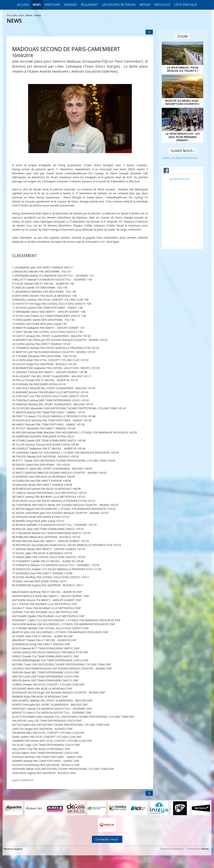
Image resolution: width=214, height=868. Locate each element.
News (37, 5)
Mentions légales (13, 848)
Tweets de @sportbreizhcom (180, 158)
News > (30, 15)
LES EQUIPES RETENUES (119, 5)
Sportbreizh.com (179, 179)
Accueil (23, 5)
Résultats (162, 5)
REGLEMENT (90, 5)
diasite (205, 848)
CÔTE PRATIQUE (186, 5)
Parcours (52, 5)
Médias (145, 5)
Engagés (70, 5)
